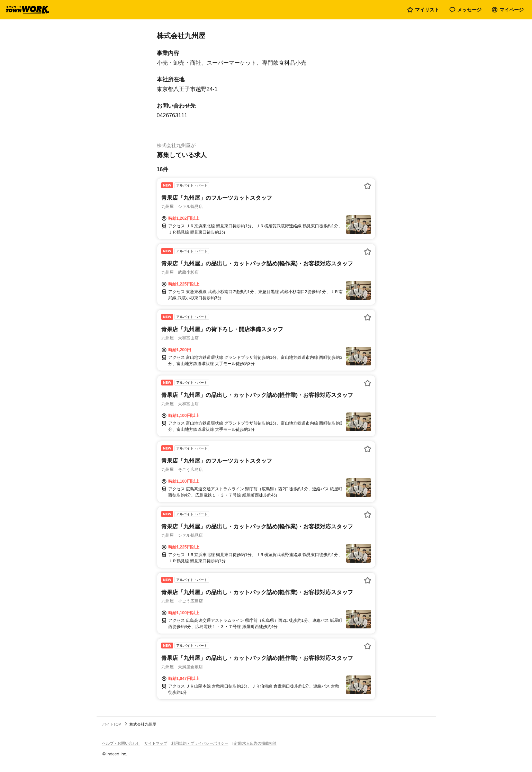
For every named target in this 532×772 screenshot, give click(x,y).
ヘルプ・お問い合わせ (121, 743)
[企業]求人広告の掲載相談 (255, 743)
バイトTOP (112, 724)
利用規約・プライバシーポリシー (200, 743)
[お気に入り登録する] (368, 186)
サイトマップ (156, 743)
